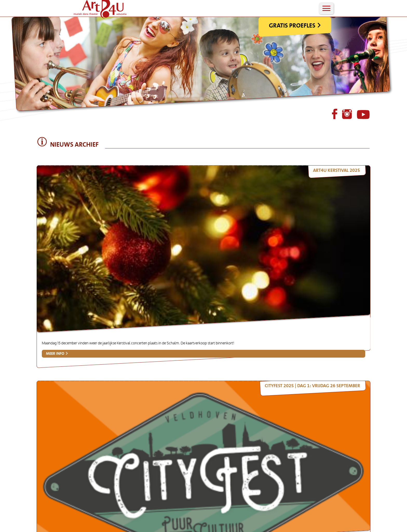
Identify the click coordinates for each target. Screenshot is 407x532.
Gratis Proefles (331, 39)
